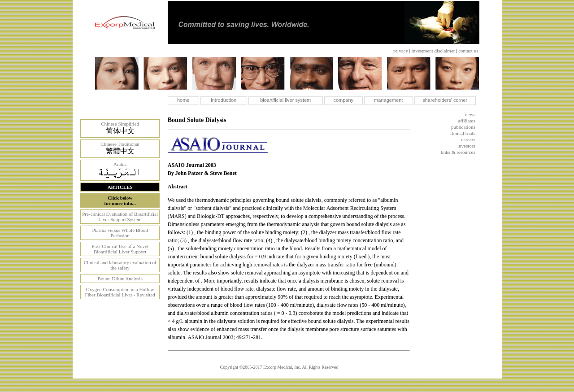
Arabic (120, 164)
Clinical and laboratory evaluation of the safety (120, 265)
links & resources (458, 152)
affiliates (466, 121)
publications (463, 127)
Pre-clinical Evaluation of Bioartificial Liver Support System (120, 217)
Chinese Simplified (120, 124)
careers (468, 139)
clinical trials (463, 133)
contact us (468, 51)
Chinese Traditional (120, 144)
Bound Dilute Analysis (120, 279)
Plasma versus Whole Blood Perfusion (120, 233)
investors (466, 146)
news (470, 114)
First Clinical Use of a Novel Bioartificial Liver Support (120, 249)
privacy (401, 51)
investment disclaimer (433, 51)
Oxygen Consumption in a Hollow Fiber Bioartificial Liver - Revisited (120, 292)
